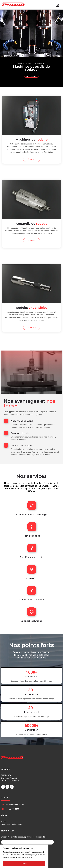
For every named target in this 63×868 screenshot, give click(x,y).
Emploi (4, 822)
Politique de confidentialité (11, 824)
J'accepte (24, 863)
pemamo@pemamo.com (15, 804)
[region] (24, 856)
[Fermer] (47, 846)
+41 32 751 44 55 (12, 809)
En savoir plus (31, 76)
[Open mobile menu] (42, 5)
